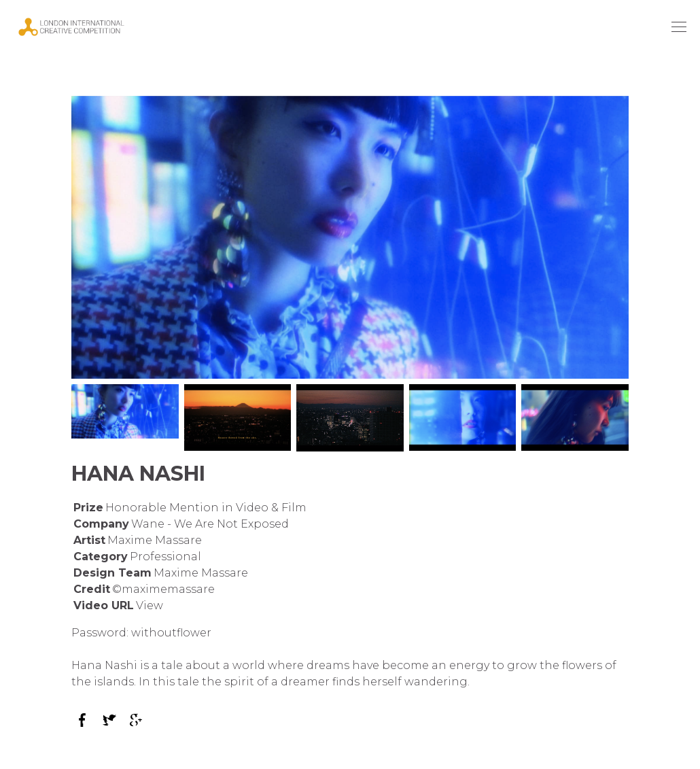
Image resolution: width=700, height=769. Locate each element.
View (150, 605)
